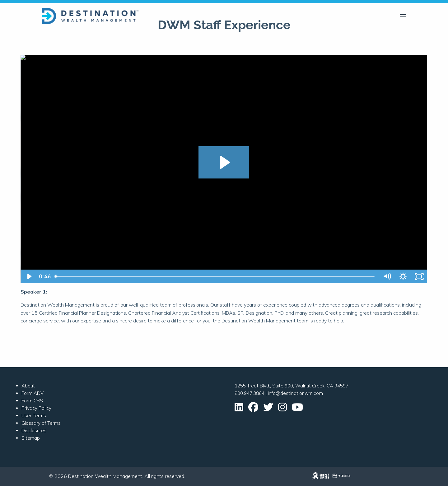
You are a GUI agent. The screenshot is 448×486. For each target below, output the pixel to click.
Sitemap (31, 438)
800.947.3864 (250, 393)
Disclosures (34, 430)
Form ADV (33, 393)
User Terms (34, 416)
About (28, 386)
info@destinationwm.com (295, 393)
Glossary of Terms (41, 423)
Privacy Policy (36, 408)
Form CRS (32, 401)
